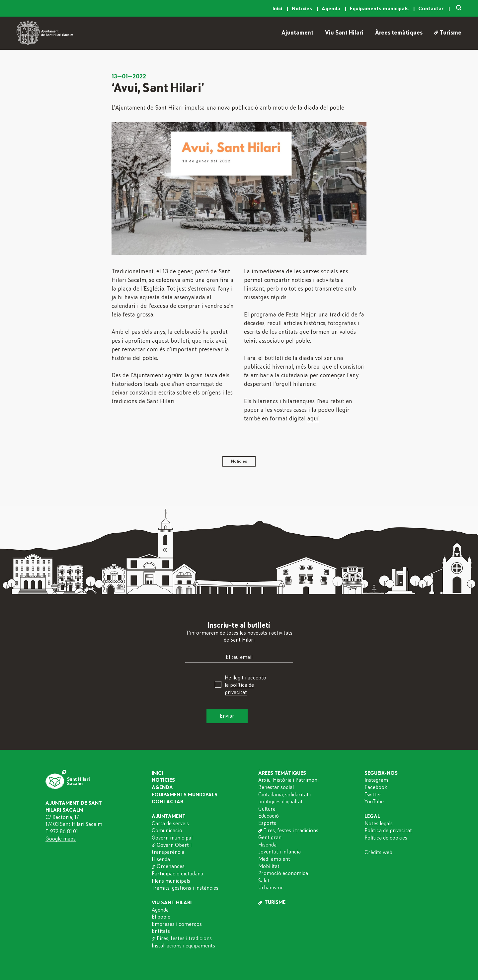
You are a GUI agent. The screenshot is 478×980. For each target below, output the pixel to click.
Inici (278, 9)
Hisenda (161, 859)
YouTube (374, 802)
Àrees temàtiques (399, 33)
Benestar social (276, 787)
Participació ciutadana (177, 874)
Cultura (267, 809)
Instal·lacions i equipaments (183, 946)
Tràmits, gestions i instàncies (185, 888)
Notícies (303, 9)
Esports (267, 823)
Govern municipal (172, 838)
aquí (313, 419)
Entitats (161, 931)
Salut (264, 881)
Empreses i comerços (177, 924)
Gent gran (270, 838)
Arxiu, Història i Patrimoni (288, 780)
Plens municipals (171, 881)
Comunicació (167, 831)
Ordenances (168, 866)
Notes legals (379, 824)
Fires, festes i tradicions (182, 938)
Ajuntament (297, 33)
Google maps (61, 839)
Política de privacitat (388, 831)
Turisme (448, 33)
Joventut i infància (279, 852)
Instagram (376, 780)
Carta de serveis (170, 824)
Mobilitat (269, 866)
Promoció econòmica (283, 873)
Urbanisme (271, 888)
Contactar (432, 9)
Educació (269, 816)
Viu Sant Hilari (344, 33)
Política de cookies (386, 838)
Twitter (373, 795)
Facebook (376, 787)
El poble (161, 917)
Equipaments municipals (380, 9)
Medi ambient (274, 859)
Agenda (332, 9)
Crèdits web (378, 852)
